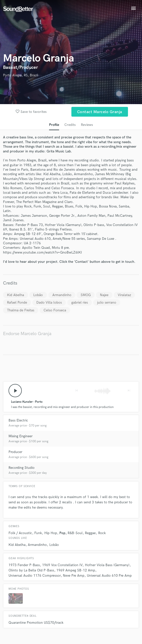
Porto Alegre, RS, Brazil (21, 75)
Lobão (38, 295)
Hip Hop (51, 533)
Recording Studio (22, 468)
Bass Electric (18, 420)
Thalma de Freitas (21, 310)
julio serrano (107, 302)
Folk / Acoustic (20, 533)
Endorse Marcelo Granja (27, 334)
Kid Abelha (16, 295)
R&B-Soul (75, 533)
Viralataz (124, 295)
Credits (70, 125)
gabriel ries (80, 302)
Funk (38, 533)
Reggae (90, 533)
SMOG (86, 295)
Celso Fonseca (55, 310)
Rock (102, 533)
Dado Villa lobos (49, 302)
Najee (104, 295)
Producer (15, 452)
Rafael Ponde (17, 302)
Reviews (87, 125)
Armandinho (62, 295)
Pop (62, 533)
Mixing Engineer (21, 436)
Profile (54, 125)
